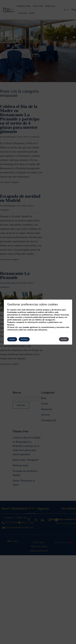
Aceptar (12, 339)
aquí (21, 327)
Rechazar (24, 339)
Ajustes (64, 339)
